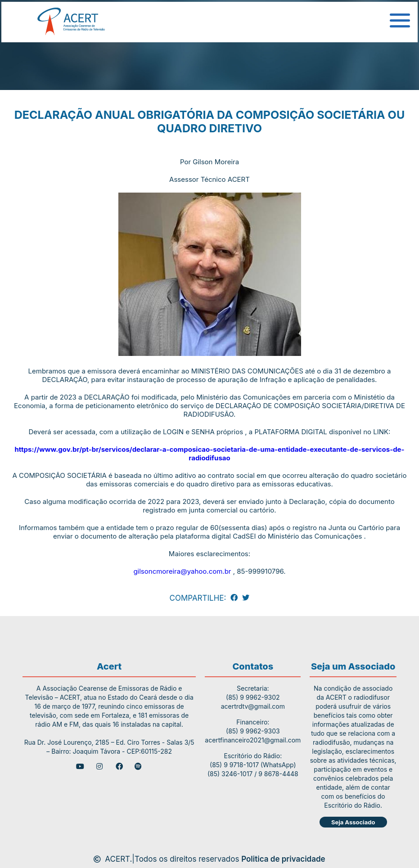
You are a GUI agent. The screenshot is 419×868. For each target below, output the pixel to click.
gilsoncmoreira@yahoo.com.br (182, 571)
